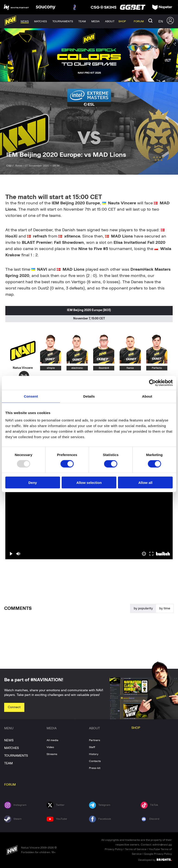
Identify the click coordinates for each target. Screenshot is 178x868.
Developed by (155, 860)
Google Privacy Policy (158, 854)
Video (50, 747)
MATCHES (11, 748)
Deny (33, 482)
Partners (95, 740)
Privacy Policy (114, 849)
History (94, 754)
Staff (92, 747)
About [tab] (147, 396)
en (161, 21)
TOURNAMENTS (16, 756)
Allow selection (89, 482)
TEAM (8, 763)
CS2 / (10, 166)
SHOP (136, 728)
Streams (52, 754)
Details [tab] (89, 396)
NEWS (9, 740)
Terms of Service (136, 849)
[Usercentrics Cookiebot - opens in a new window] (152, 383)
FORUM (10, 785)
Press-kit (95, 768)
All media (52, 740)
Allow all (145, 482)
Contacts (95, 761)
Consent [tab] (31, 396)
